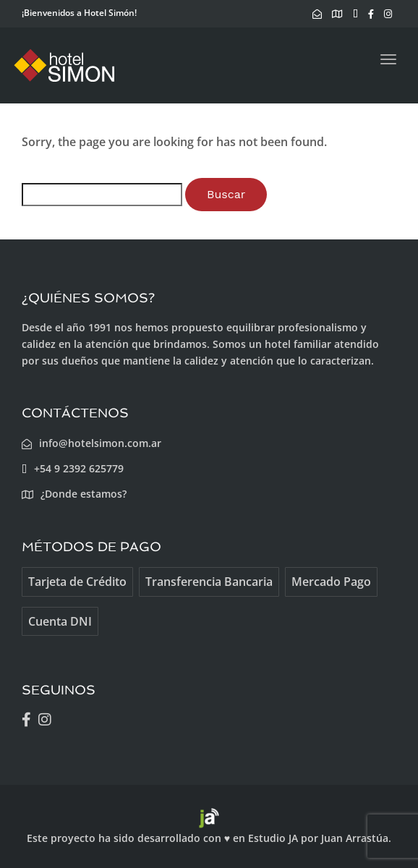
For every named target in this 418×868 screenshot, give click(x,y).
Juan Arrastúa (355, 838)
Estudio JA (273, 838)
